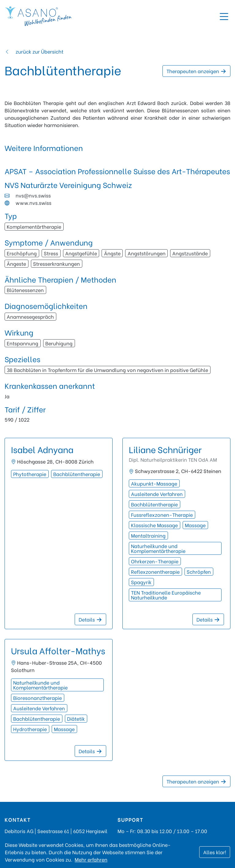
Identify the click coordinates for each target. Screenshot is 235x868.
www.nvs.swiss (34, 203)
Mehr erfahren (91, 859)
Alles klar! (215, 852)
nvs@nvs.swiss (33, 195)
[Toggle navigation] (224, 17)
